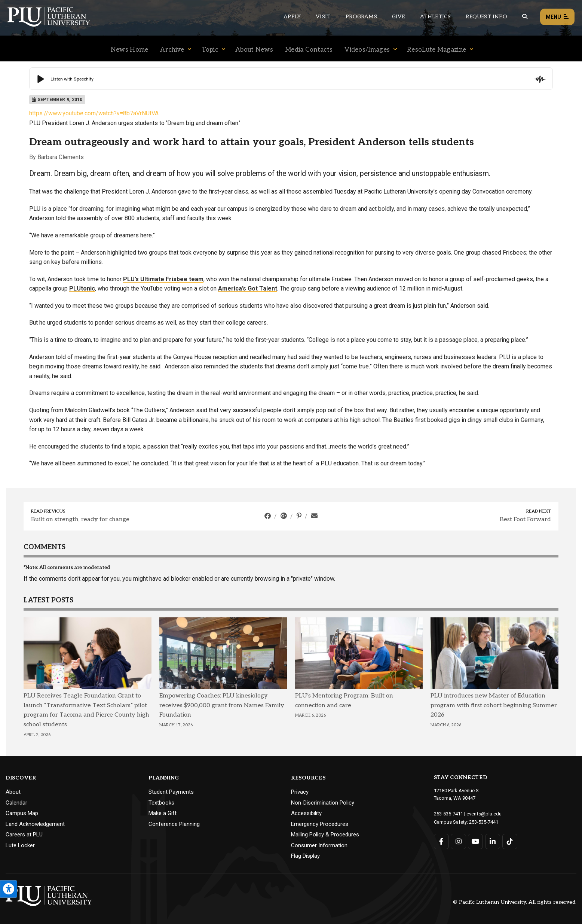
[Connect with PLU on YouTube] (476, 841)
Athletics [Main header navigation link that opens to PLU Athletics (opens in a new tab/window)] (436, 17)
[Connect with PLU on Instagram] (458, 841)
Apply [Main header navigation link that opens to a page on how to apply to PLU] (292, 17)
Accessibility (306, 813)
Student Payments (171, 792)
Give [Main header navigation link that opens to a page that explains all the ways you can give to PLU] (399, 17)
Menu (557, 17)
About (13, 792)
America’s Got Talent (248, 288)
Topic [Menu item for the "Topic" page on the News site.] (210, 50)
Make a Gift (163, 813)
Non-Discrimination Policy (323, 803)
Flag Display (305, 856)
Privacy (300, 792)
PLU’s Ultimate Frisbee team (163, 279)
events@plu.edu (484, 813)
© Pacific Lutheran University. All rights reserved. (515, 902)
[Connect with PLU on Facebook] (442, 841)
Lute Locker (20, 845)
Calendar (16, 803)
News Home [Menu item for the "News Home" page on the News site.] (130, 50)
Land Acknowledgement (35, 824)
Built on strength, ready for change (80, 519)
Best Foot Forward (525, 519)
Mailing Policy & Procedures (325, 835)
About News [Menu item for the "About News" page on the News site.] (254, 50)
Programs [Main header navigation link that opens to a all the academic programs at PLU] (361, 17)
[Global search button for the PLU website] (525, 17)
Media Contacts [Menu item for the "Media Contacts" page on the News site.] (309, 50)
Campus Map (22, 813)
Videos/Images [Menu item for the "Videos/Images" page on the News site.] (367, 50)
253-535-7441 (484, 821)
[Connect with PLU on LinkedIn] (492, 841)
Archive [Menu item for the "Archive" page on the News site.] (172, 50)
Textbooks (161, 803)
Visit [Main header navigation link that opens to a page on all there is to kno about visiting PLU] (323, 17)
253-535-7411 (448, 813)
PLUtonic (82, 288)
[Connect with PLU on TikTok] (510, 841)
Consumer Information (319, 845)
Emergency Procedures (320, 824)
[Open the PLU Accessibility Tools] (9, 889)
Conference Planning (174, 824)
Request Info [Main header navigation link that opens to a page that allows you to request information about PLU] (486, 17)
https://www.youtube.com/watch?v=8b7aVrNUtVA (94, 113)
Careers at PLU (24, 835)
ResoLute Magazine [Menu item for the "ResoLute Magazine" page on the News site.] (436, 50)
